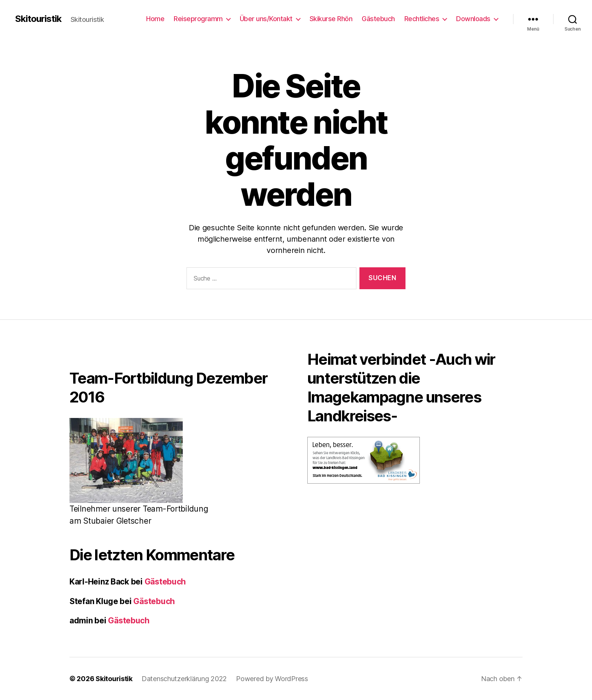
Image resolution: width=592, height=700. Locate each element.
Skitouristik (38, 19)
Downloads (473, 19)
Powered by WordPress (272, 679)
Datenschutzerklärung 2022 (184, 679)
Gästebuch (378, 19)
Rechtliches (422, 19)
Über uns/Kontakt (266, 19)
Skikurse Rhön (331, 19)
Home (155, 19)
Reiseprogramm (198, 19)
